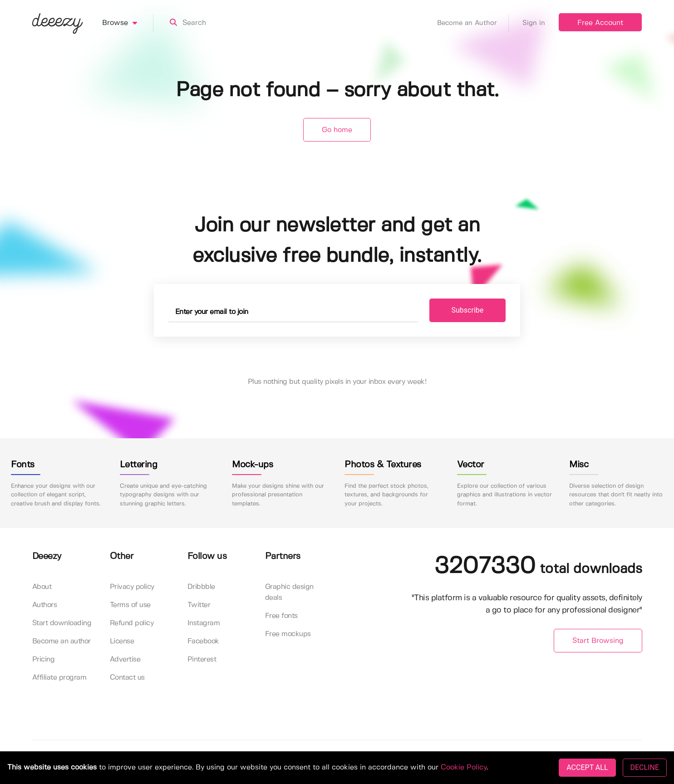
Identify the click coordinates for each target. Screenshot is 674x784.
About (42, 587)
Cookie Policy (464, 767)
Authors (45, 605)
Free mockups (288, 634)
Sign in (534, 23)
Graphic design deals (289, 592)
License (122, 641)
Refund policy (132, 623)
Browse (128, 23)
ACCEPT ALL (587, 767)
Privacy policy (132, 587)
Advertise (125, 659)
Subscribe (468, 310)
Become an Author (473, 23)
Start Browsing (598, 641)
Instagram (204, 623)
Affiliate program (59, 678)
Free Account (600, 23)
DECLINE (645, 767)
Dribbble (201, 587)
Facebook (203, 641)
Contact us (127, 678)
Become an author (61, 641)
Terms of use (130, 605)
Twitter (199, 605)
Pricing (44, 659)
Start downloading (62, 623)
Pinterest (202, 659)
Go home (337, 130)
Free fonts (281, 616)
